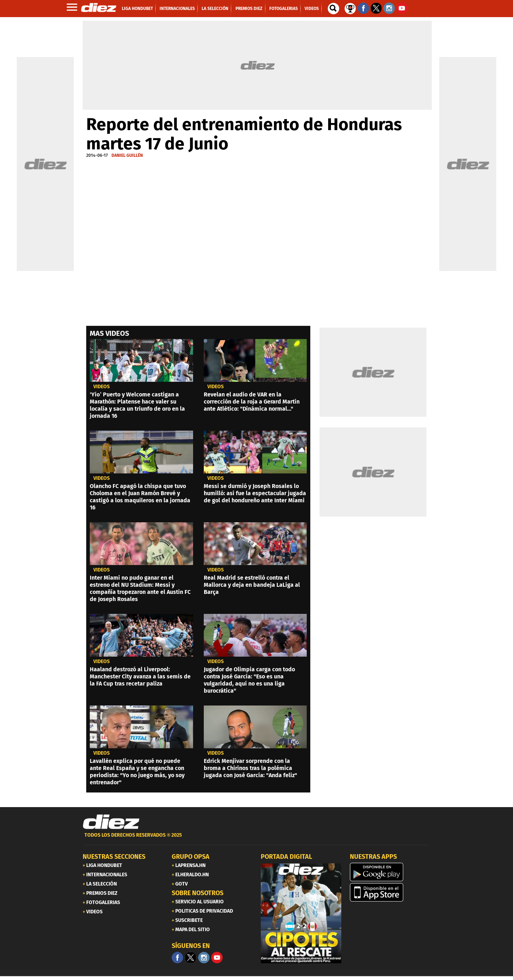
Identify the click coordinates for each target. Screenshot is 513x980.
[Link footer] (111, 822)
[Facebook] (177, 958)
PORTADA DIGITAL (286, 857)
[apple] (390, 892)
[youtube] (217, 958)
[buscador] (333, 9)
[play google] (390, 872)
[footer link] (256, 839)
